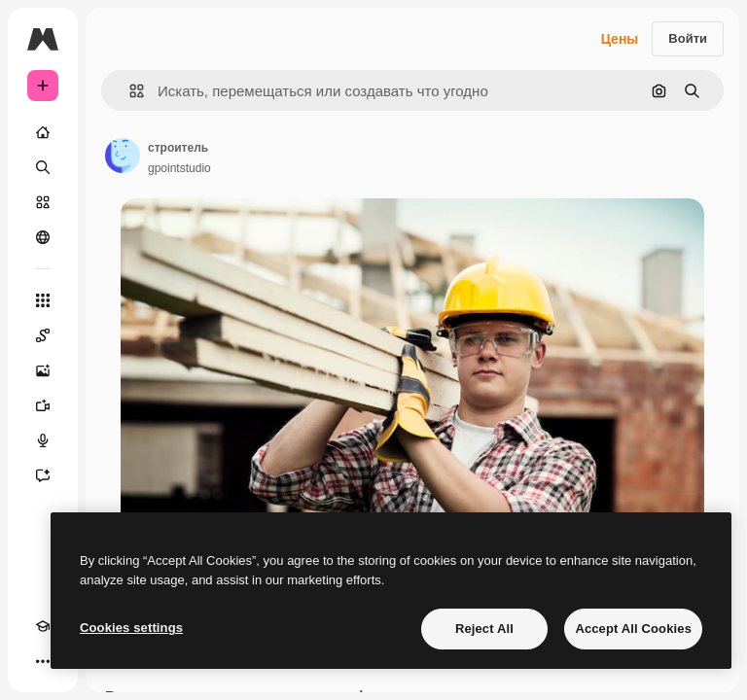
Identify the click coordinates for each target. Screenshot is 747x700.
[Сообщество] (43, 237)
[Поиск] (43, 167)
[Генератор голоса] (43, 440)
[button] (129, 91)
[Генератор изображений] (43, 370)
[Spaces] (43, 335)
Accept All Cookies (633, 629)
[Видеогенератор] (43, 405)
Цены (620, 39)
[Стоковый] (43, 202)
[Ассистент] (43, 475)
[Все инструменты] (43, 300)
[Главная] (43, 132)
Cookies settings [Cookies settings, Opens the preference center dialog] (131, 628)
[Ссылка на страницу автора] (123, 156)
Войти (688, 38)
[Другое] (43, 661)
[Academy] (43, 626)
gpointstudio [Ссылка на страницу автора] (179, 168)
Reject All (484, 629)
